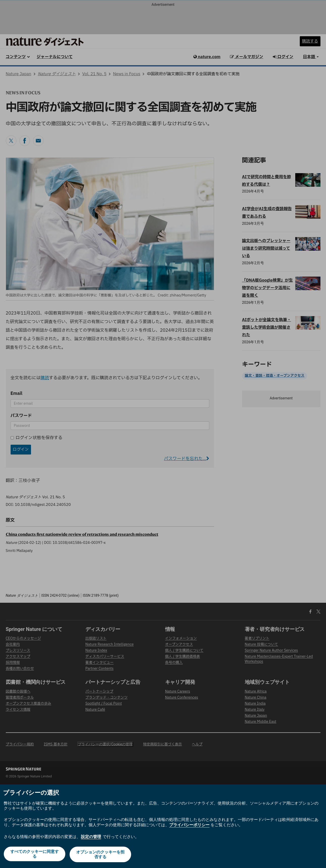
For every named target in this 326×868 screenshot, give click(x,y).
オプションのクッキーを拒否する (101, 855)
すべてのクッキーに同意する (34, 855)
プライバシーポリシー (189, 826)
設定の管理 (91, 837)
